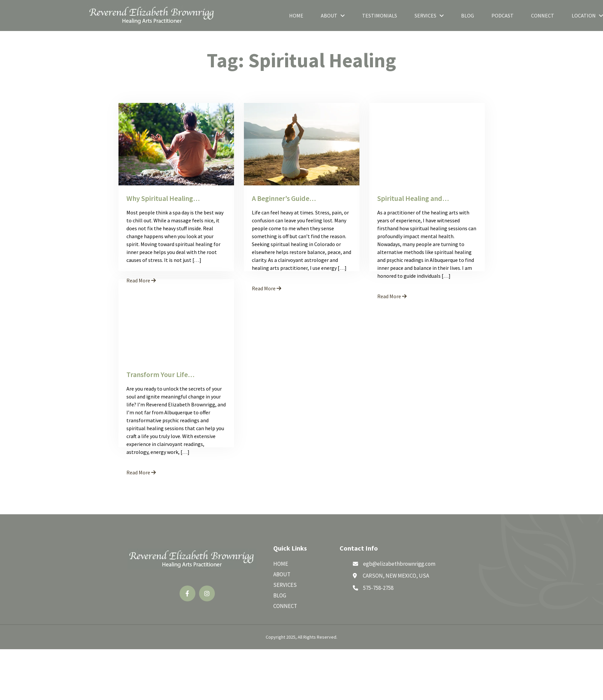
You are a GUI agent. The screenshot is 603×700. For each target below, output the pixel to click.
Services (429, 16)
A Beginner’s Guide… (284, 198)
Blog (468, 16)
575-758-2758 (378, 588)
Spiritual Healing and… (413, 198)
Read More (267, 288)
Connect (543, 16)
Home (296, 16)
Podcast (502, 16)
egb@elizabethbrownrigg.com (399, 564)
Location (587, 16)
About (333, 16)
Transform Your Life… (160, 374)
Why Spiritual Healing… (163, 198)
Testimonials (380, 16)
